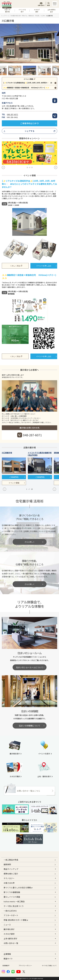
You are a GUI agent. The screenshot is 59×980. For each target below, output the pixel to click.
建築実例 (7, 864)
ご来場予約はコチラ (29, 123)
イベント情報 (14, 483)
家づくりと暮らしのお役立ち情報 (18, 887)
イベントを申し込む (44, 266)
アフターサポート (11, 915)
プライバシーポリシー (25, 966)
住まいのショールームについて (30, 667)
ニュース (7, 925)
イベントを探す (22, 11)
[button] (3, 43)
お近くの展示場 (7, 10)
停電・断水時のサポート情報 (16, 920)
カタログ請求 (37, 11)
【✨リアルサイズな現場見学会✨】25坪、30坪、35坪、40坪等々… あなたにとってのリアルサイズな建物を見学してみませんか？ (30, 83)
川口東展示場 (7, 453)
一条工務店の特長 (11, 860)
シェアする (30, 131)
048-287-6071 (12, 114)
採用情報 (6, 966)
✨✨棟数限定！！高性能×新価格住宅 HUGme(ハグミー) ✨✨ (26, 88)
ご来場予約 (14, 477)
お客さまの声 (9, 883)
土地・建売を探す (52, 11)
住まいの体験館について (30, 726)
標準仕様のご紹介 (11, 874)
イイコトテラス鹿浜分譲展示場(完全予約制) (40, 454)
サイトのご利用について (49, 966)
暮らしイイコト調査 (12, 897)
